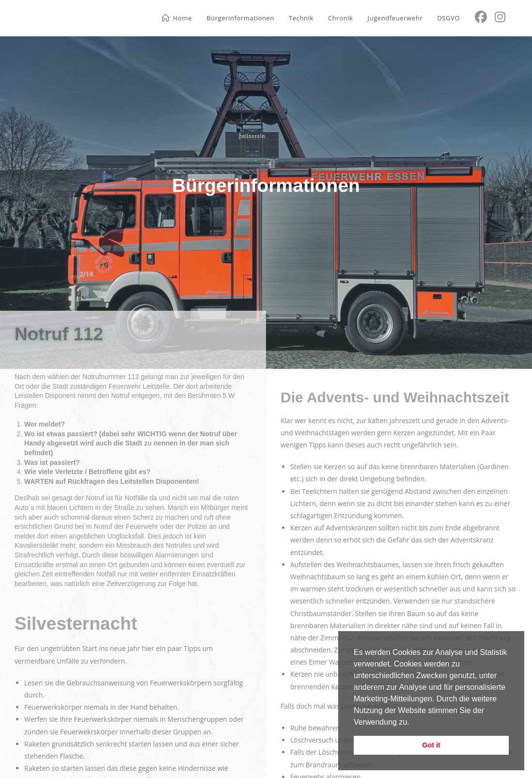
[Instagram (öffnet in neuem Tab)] (500, 17)
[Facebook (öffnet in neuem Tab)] (481, 17)
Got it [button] (431, 745)
